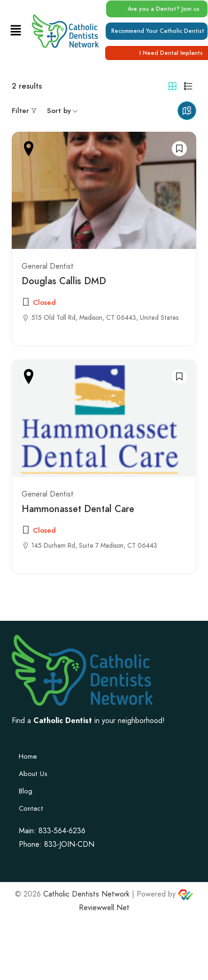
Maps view (187, 111)
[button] (15, 31)
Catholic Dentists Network (86, 894)
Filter (20, 111)
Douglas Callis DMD (64, 281)
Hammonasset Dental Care (78, 509)
